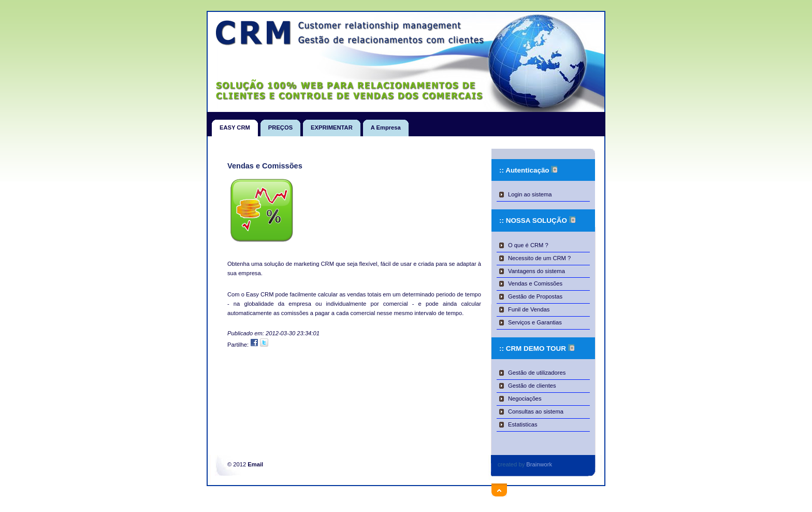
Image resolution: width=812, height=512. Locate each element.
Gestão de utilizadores (537, 373)
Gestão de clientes (532, 386)
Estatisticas (523, 424)
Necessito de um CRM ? (539, 258)
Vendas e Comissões (535, 283)
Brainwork (539, 464)
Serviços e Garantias (535, 322)
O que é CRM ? (528, 245)
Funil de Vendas (529, 309)
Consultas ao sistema (536, 411)
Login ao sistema (530, 194)
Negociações (525, 399)
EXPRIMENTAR (332, 125)
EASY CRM (235, 125)
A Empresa (386, 125)
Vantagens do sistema (536, 271)
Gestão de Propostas (535, 296)
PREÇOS (280, 125)
